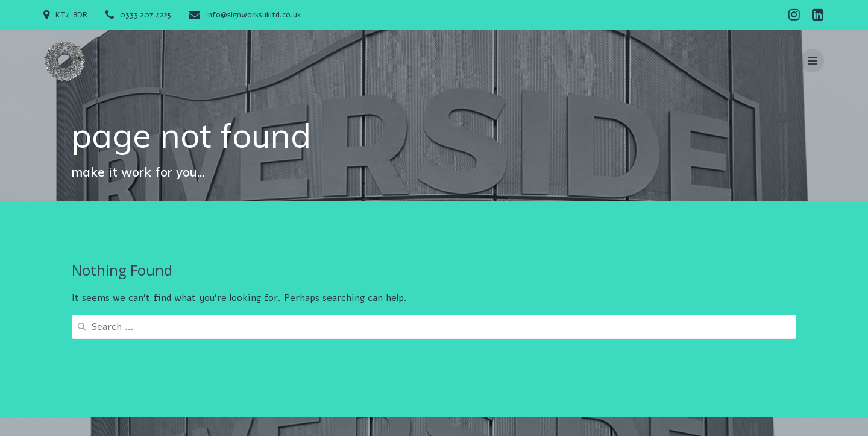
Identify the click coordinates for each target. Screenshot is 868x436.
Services (529, 378)
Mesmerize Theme (182, 393)
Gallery (444, 378)
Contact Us (394, 378)
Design (484, 378)
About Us (338, 378)
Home (293, 378)
